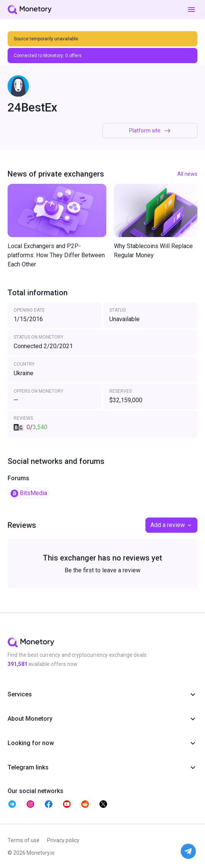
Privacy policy (63, 840)
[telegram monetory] (12, 804)
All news (187, 174)
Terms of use (24, 840)
